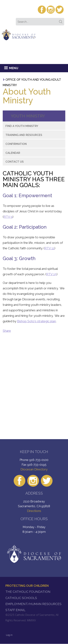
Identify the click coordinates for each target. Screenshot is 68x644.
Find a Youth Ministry (22, 126)
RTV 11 (49, 248)
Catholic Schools (21, 598)
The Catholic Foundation (28, 592)
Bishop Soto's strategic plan (36, 321)
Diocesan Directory (34, 469)
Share (7, 331)
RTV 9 (8, 217)
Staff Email (15, 610)
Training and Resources (24, 135)
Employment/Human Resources (33, 604)
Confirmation (16, 144)
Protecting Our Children (27, 586)
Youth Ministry (28, 116)
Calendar (13, 153)
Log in (9, 635)
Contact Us (15, 162)
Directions (34, 511)
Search (61, 20)
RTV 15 (51, 274)
